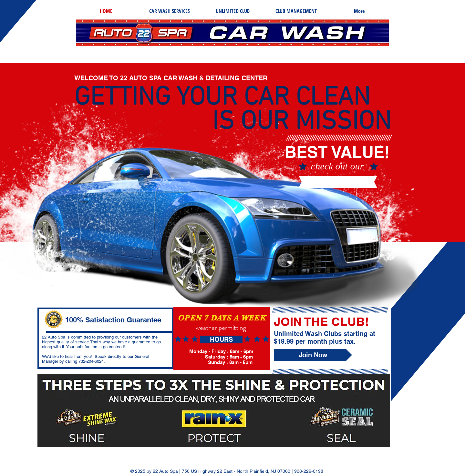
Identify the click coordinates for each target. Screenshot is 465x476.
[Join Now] (313, 355)
